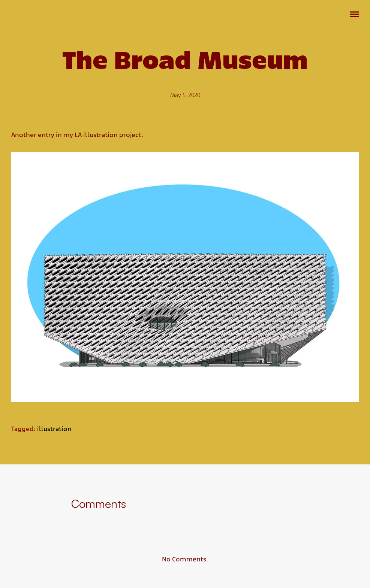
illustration (54, 429)
